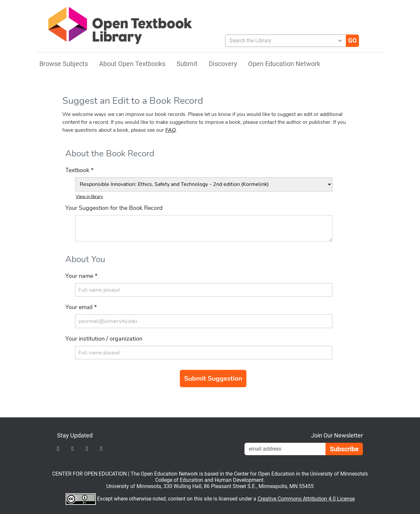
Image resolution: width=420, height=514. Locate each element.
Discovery (223, 64)
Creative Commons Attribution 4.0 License (306, 499)
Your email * (81, 307)
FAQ (171, 130)
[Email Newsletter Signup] (285, 449)
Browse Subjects (64, 64)
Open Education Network (284, 64)
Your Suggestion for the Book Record (114, 208)
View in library (89, 197)
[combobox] (283, 41)
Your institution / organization (104, 339)
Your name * (81, 276)
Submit (187, 64)
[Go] (352, 41)
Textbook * (79, 170)
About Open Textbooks (132, 64)
